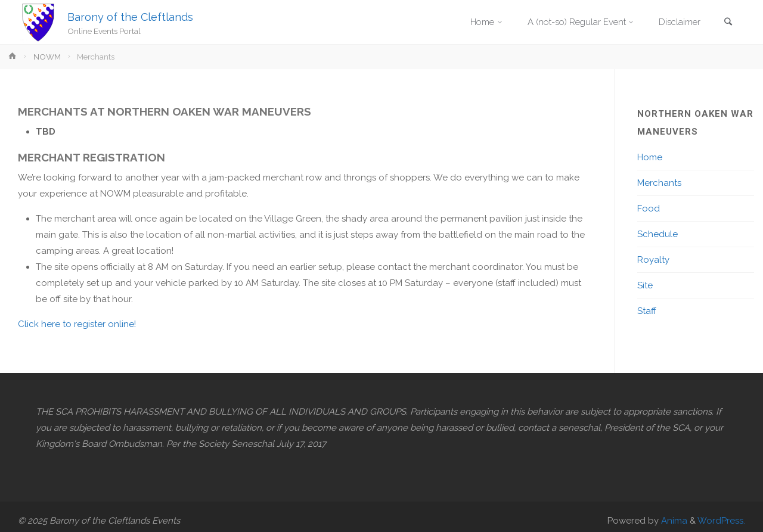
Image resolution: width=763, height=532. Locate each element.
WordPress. (721, 521)
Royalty (653, 260)
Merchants (659, 183)
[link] (728, 23)
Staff (647, 311)
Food (649, 209)
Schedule (657, 234)
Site (645, 285)
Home (650, 157)
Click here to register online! (77, 324)
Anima (673, 521)
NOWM (47, 57)
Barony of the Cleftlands (130, 16)
